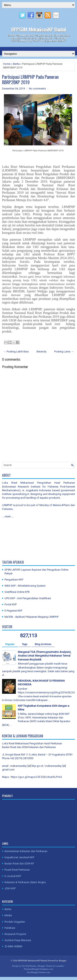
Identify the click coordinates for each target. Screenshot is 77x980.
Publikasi (10, 928)
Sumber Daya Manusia (18, 940)
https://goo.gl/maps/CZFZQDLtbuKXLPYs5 (36, 777)
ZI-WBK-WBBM (13, 946)
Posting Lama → (64, 352)
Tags (25, 644)
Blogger (63, 960)
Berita (16, 64)
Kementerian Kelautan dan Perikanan (26, 851)
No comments (37, 89)
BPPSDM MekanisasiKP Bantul (38, 29)
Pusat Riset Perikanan (17, 870)
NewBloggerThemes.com (38, 972)
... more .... (8, 516)
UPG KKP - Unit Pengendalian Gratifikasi (28, 598)
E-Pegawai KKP (13, 611)
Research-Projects (15, 934)
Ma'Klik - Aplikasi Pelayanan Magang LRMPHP (32, 617)
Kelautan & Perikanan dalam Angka (25, 882)
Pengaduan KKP (14, 580)
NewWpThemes (29, 966)
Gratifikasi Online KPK (17, 592)
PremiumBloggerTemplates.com (38, 969)
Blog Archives (43, 644)
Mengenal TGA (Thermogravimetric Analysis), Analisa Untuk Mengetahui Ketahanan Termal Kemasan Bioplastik (45, 656)
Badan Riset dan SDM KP (19, 864)
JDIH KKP (10, 888)
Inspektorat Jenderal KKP (19, 857)
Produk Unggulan (15, 922)
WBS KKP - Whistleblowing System (25, 586)
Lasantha (60, 966)
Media (8, 915)
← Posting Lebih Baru (16, 352)
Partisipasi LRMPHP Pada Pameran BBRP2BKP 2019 (30, 79)
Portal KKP (11, 604)
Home (7, 64)
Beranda (41, 352)
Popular (10, 644)
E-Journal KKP (13, 876)
